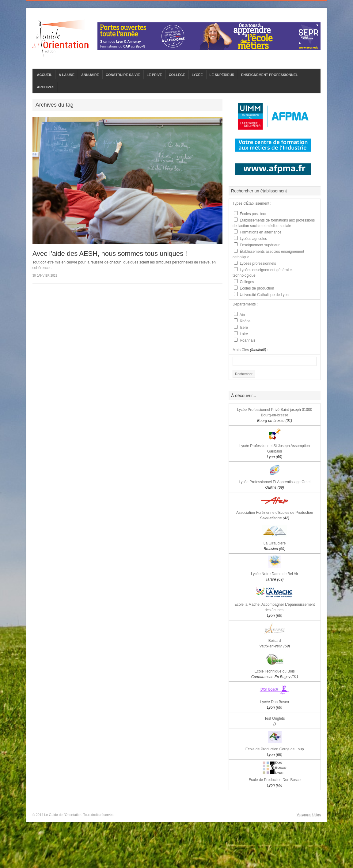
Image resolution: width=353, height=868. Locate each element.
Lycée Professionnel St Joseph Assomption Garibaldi (275, 451)
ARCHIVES (46, 87)
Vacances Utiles (309, 815)
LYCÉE (197, 75)
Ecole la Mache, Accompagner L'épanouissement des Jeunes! (275, 610)
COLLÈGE (177, 75)
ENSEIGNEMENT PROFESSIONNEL (269, 75)
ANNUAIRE (90, 75)
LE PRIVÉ (154, 75)
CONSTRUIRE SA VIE (123, 75)
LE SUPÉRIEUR (222, 75)
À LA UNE (66, 75)
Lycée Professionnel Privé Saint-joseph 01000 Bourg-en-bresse (275, 415)
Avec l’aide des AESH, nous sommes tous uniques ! (110, 254)
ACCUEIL (45, 75)
